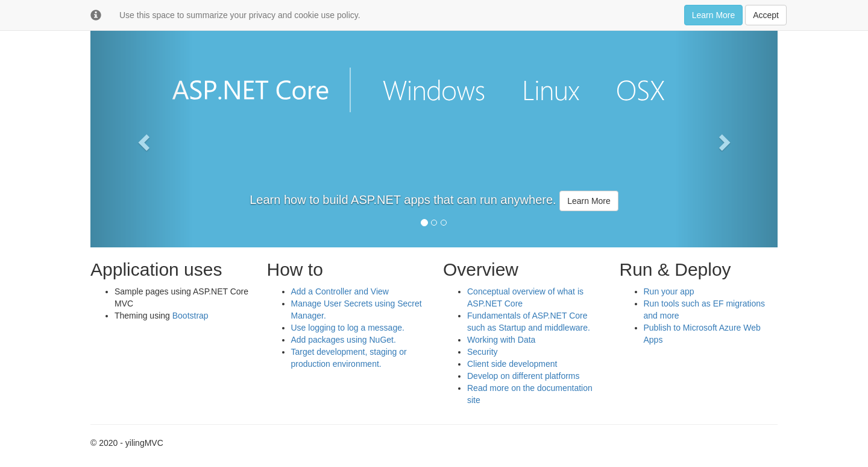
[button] (142, 139)
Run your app (669, 291)
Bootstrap (190, 316)
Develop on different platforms (524, 376)
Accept (766, 15)
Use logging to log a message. (348, 328)
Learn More (714, 15)
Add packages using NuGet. (344, 340)
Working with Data (501, 340)
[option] (434, 207)
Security (483, 352)
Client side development (512, 364)
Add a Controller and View (340, 291)
